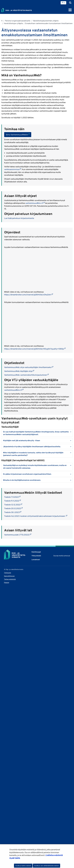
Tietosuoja (7, 573)
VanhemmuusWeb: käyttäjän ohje (19, 371)
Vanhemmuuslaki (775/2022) (18, 535)
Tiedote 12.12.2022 (13, 505)
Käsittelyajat (36, 552)
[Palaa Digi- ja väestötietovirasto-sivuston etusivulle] (17, 10)
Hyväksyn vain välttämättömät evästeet (46, 866)
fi (2, 21)
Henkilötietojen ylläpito (13, 23)
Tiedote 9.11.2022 (13, 501)
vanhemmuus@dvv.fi (35, 203)
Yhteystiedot (36, 556)
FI (63, 3)
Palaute (7, 582)
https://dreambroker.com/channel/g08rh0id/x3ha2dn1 (29, 295)
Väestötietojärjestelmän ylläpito (45, 21)
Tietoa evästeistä (10, 579)
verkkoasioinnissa (13, 169)
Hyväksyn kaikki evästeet (23, 866)
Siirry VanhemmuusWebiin (18, 134)
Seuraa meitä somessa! (62, 556)
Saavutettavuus (9, 576)
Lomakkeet (36, 560)
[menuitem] (63, 3)
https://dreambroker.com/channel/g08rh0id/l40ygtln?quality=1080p (35, 349)
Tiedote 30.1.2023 (13, 512)
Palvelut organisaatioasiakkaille (17, 21)
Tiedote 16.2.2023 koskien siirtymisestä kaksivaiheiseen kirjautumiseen (36, 516)
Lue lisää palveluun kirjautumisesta (19, 218)
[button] (37, 433)
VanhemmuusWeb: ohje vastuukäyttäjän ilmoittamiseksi (29, 367)
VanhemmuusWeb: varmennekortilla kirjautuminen (26, 375)
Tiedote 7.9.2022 (12, 497)
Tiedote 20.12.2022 (13, 508)
